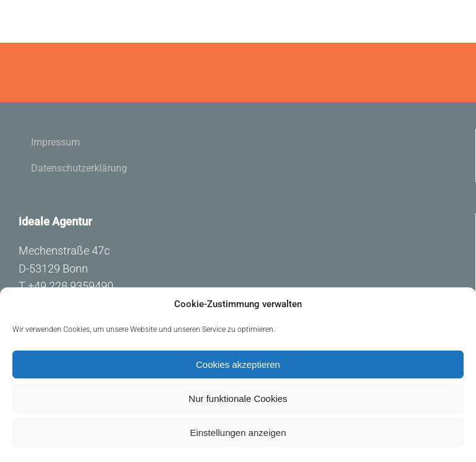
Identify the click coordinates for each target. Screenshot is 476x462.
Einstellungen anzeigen (238, 433)
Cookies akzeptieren (238, 364)
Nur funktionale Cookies (238, 399)
